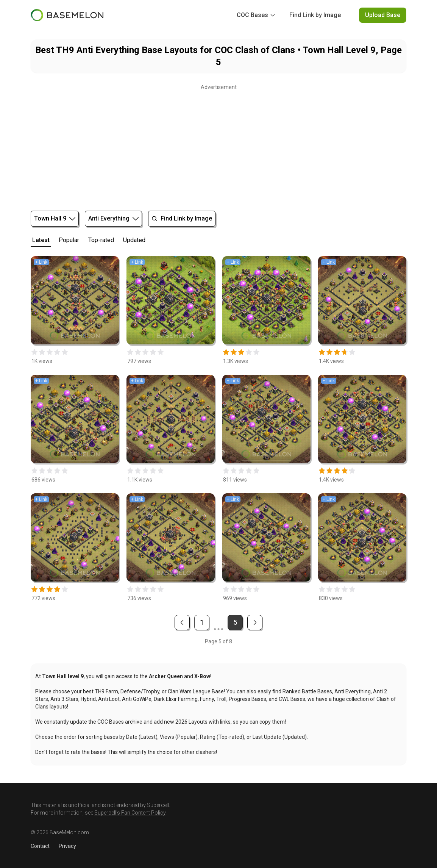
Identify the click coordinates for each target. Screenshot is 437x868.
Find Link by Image (315, 15)
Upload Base (383, 15)
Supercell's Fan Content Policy (130, 813)
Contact (40, 846)
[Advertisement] (218, 145)
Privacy (67, 846)
